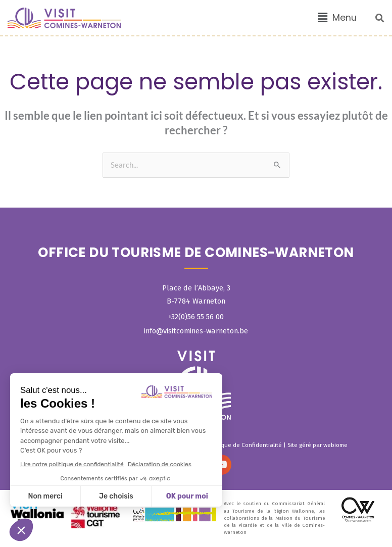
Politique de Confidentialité (245, 445)
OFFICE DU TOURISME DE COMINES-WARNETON (196, 253)
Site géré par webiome (317, 445)
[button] (337, 18)
